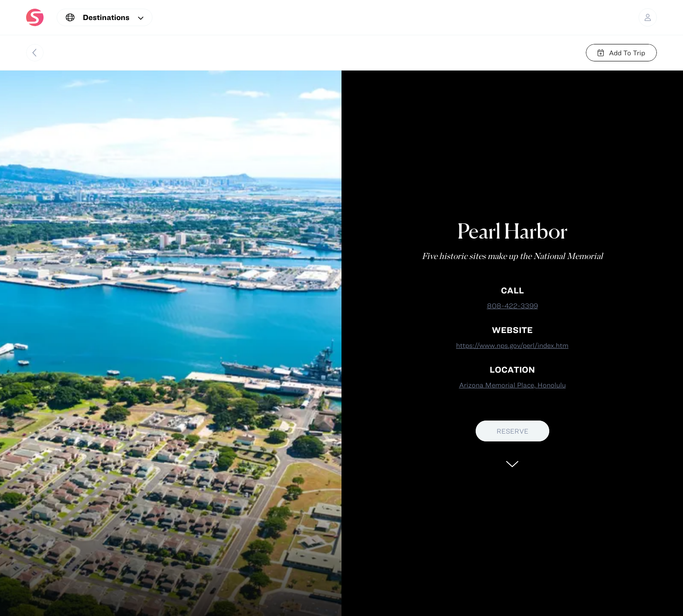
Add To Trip (621, 53)
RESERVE (512, 431)
